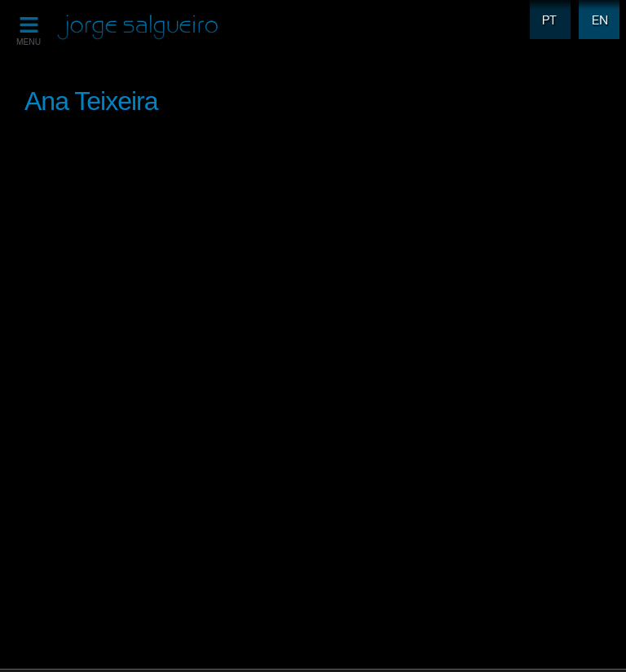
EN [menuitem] (596, 9)
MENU (29, 42)
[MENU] (29, 25)
